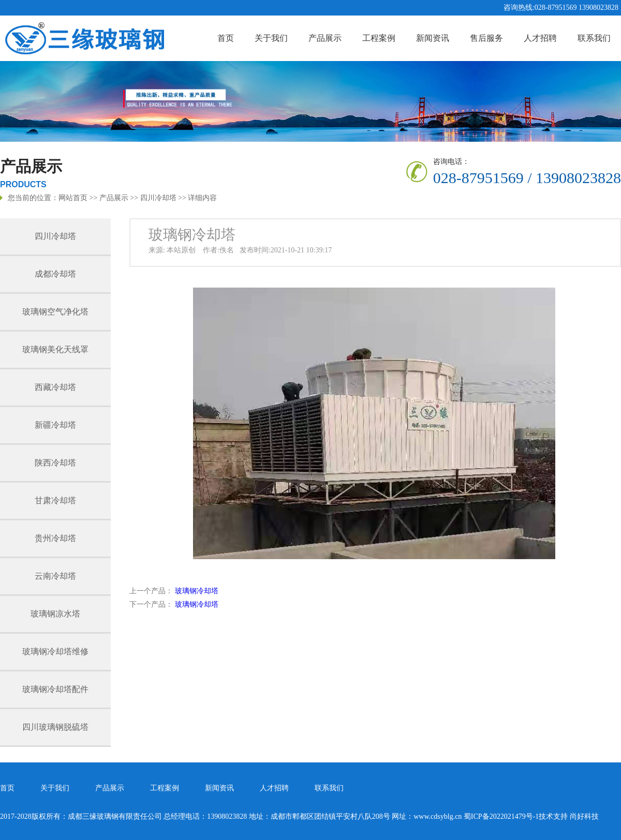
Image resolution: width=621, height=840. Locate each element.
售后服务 (486, 38)
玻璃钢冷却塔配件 (55, 689)
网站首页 (73, 198)
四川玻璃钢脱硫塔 (55, 727)
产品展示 (325, 38)
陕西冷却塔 (55, 463)
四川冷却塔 (158, 198)
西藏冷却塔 (55, 387)
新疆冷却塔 (55, 425)
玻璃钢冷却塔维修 (55, 651)
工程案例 (379, 38)
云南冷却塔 (55, 576)
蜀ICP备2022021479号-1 (501, 816)
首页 (226, 38)
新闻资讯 (433, 38)
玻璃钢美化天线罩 (55, 349)
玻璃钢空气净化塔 (55, 312)
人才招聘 (540, 38)
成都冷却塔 (55, 274)
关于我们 (271, 38)
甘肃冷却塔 (55, 500)
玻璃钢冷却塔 (197, 591)
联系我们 (594, 38)
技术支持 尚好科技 (569, 816)
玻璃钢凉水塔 (55, 614)
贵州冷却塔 (55, 538)
